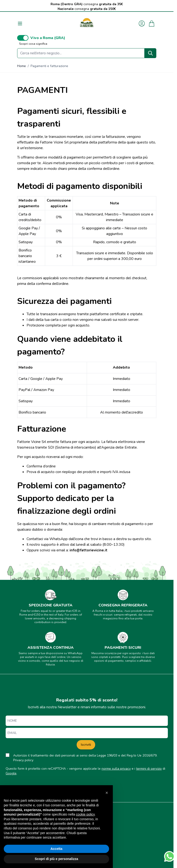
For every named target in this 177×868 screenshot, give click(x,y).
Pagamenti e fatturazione (49, 66)
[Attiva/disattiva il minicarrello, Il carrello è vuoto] (152, 24)
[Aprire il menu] (20, 24)
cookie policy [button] (85, 814)
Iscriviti (86, 745)
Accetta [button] (57, 849)
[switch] (23, 38)
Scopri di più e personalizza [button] (56, 859)
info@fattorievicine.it (88, 550)
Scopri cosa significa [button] (33, 44)
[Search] (150, 53)
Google (11, 773)
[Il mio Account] (142, 24)
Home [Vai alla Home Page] (22, 66)
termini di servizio (149, 769)
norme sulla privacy (116, 769)
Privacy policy (23, 760)
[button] (107, 793)
